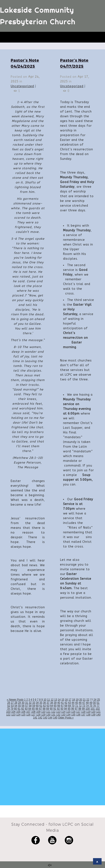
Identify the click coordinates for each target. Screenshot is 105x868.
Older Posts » (66, 718)
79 (12, 709)
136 (78, 715)
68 (66, 706)
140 (98, 715)
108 (33, 712)
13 (55, 700)
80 (16, 709)
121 (98, 712)
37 (48, 703)
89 (48, 709)
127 (33, 715)
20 (81, 700)
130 (48, 715)
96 (73, 709)
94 (66, 709)
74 (87, 706)
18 (73, 700)
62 (44, 706)
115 (68, 712)
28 (16, 703)
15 (63, 700)
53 (12, 706)
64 (51, 706)
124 (18, 715)
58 (30, 706)
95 (69, 709)
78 (8, 709)
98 (80, 709)
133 (63, 715)
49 (91, 703)
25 (98, 700)
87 (41, 709)
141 (35, 718)
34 (37, 703)
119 (88, 712)
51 (98, 703)
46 (80, 703)
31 (27, 703)
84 (30, 709)
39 (55, 703)
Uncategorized (22, 86)
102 (98, 709)
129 (43, 715)
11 (48, 700)
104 (13, 712)
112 (53, 712)
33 (34, 703)
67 (62, 706)
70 (73, 706)
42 (66, 703)
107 (28, 712)
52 (9, 706)
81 (19, 709)
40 (59, 703)
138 (88, 715)
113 (58, 712)
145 (55, 718)
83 (26, 709)
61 (41, 706)
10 (45, 700)
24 (95, 700)
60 (37, 706)
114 (63, 712)
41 (62, 703)
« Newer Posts (15, 700)
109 (38, 712)
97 (76, 709)
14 (59, 700)
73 (84, 706)
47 (84, 703)
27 (12, 703)
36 (44, 703)
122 (8, 715)
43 (69, 703)
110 (43, 712)
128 (38, 715)
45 (76, 703)
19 (77, 700)
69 (69, 706)
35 (41, 703)
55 (19, 706)
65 (55, 706)
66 (59, 706)
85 (33, 709)
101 (93, 709)
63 (48, 706)
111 (48, 712)
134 (68, 715)
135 (73, 715)
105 (18, 712)
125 (23, 715)
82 (23, 709)
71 (76, 706)
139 (93, 715)
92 (58, 709)
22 (88, 700)
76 (94, 706)
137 (83, 715)
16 (66, 700)
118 (83, 712)
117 (78, 712)
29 (19, 703)
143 (45, 718)
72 (80, 706)
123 (13, 715)
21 (84, 700)
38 (51, 703)
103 (8, 712)
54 (16, 706)
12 (52, 700)
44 (73, 703)
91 (55, 709)
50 (94, 703)
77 (98, 706)
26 (9, 703)
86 (37, 709)
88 (44, 709)
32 (30, 703)
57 (27, 706)
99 (83, 709)
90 (51, 709)
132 (58, 715)
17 (70, 700)
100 (88, 709)
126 (28, 715)
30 (23, 703)
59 (34, 706)
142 (40, 718)
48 (87, 703)
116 (73, 712)
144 (50, 718)
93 (62, 709)
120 (93, 712)
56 (23, 706)
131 (53, 715)
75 (91, 706)
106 (23, 712)
